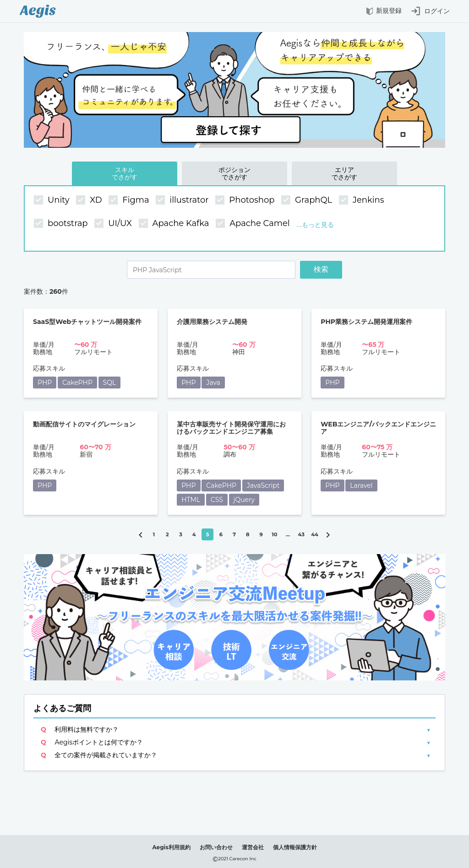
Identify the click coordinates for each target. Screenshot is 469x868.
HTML (191, 500)
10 (274, 534)
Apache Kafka (175, 224)
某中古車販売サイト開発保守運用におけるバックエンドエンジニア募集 (231, 428)
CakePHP (77, 383)
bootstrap (62, 224)
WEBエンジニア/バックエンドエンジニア (378, 428)
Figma (130, 200)
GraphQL (308, 200)
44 (315, 534)
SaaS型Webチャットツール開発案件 (87, 322)
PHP (45, 383)
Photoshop (246, 200)
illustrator (183, 200)
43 (301, 534)
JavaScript (263, 485)
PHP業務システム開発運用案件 (366, 322)
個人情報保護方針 (295, 847)
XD (90, 200)
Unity (53, 200)
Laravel (361, 485)
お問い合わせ (216, 847)
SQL (110, 383)
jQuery (244, 500)
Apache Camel (254, 224)
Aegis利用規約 (171, 847)
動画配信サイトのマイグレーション (84, 424)
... (288, 534)
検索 (321, 269)
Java (213, 383)
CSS (217, 500)
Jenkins (363, 200)
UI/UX (114, 224)
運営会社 (253, 847)
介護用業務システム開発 (212, 322)
